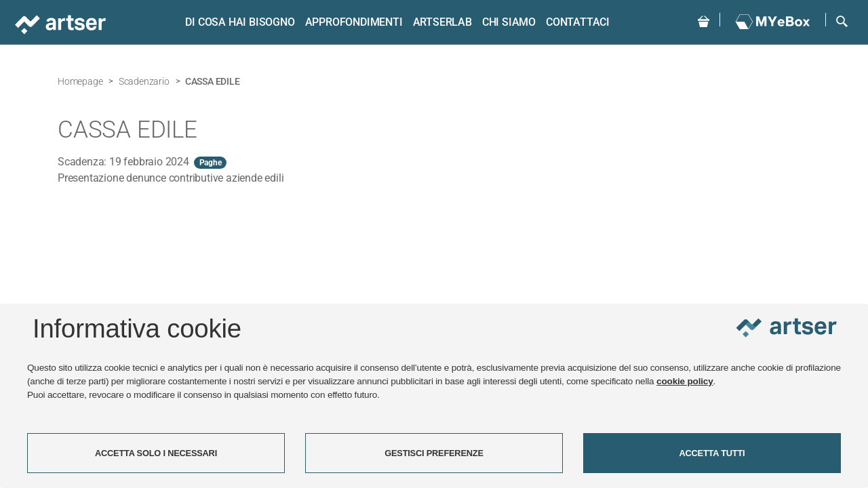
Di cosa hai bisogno (240, 22)
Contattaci (578, 22)
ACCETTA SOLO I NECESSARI (156, 453)
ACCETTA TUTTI (712, 453)
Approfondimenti (354, 22)
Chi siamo (509, 22)
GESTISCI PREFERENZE (434, 453)
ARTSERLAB (442, 22)
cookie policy (685, 381)
